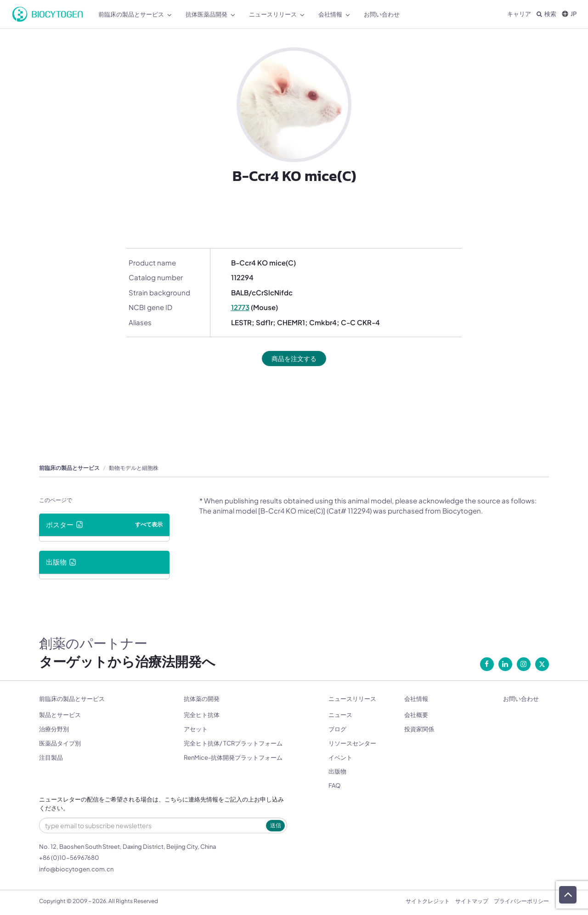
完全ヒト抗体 (202, 715)
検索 (546, 14)
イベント (340, 758)
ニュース (340, 715)
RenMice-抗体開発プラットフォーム (233, 758)
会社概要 (416, 715)
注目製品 (51, 758)
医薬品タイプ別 (60, 744)
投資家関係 (419, 729)
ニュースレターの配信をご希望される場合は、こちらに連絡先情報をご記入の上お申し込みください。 (161, 805)
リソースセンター (352, 744)
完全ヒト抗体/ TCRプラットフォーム (233, 744)
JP (569, 14)
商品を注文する (294, 359)
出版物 (337, 772)
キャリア (519, 14)
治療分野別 (54, 729)
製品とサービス (60, 715)
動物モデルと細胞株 (134, 468)
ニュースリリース (352, 699)
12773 (240, 307)
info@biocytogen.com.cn (76, 870)
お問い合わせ (521, 699)
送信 (276, 826)
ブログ (337, 729)
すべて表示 (149, 525)
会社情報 (416, 699)
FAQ (334, 786)
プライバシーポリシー (521, 901)
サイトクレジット (428, 901)
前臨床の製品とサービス (69, 468)
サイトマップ (472, 901)
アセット (196, 729)
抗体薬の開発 (202, 699)
